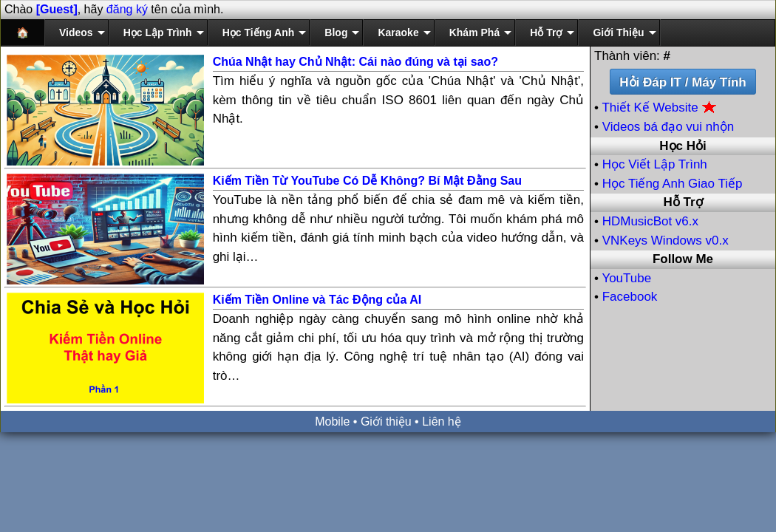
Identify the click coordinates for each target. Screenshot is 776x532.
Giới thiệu (386, 422)
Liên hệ (442, 422)
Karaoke (398, 33)
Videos (76, 33)
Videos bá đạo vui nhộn (668, 127)
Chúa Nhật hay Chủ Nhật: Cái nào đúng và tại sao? (355, 62)
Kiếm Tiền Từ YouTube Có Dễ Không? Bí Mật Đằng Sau (367, 181)
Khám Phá (474, 33)
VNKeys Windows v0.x (666, 241)
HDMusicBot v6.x (650, 221)
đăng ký (127, 9)
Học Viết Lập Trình (655, 164)
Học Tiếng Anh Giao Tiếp (673, 184)
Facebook (630, 297)
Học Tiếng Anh (259, 33)
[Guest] (57, 9)
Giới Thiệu (618, 33)
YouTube (626, 278)
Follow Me (683, 259)
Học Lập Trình (158, 33)
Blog (336, 33)
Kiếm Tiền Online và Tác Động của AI (317, 300)
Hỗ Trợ (546, 33)
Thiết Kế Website (659, 108)
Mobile (332, 422)
